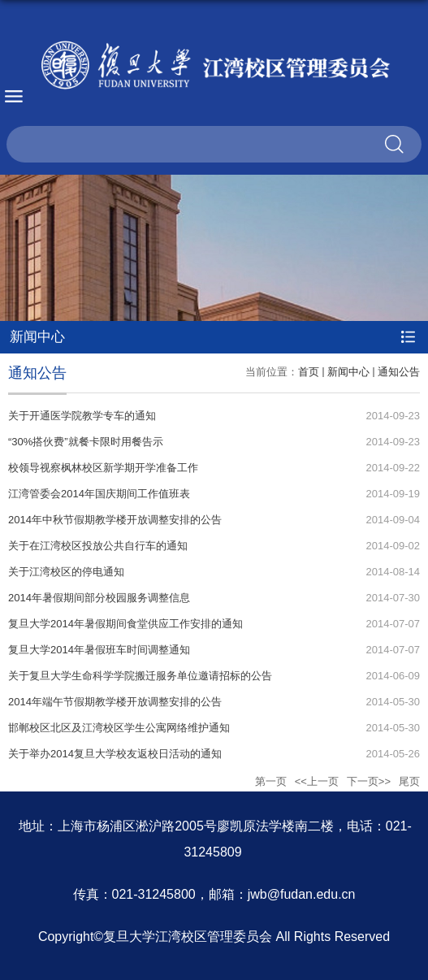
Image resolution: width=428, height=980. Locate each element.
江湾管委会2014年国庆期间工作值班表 (99, 494)
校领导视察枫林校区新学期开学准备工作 (103, 468)
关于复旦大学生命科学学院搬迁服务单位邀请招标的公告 (140, 676)
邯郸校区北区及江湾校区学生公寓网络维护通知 (119, 728)
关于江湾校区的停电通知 (66, 572)
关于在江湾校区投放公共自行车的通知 (98, 546)
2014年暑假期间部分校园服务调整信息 (99, 598)
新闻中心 (348, 372)
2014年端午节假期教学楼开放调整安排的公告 (115, 702)
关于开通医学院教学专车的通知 (82, 416)
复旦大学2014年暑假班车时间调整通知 (99, 650)
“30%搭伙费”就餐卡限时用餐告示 (86, 442)
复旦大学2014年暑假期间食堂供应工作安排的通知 (125, 624)
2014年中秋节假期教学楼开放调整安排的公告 (115, 520)
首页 (309, 372)
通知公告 (399, 372)
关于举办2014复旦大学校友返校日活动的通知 (115, 754)
